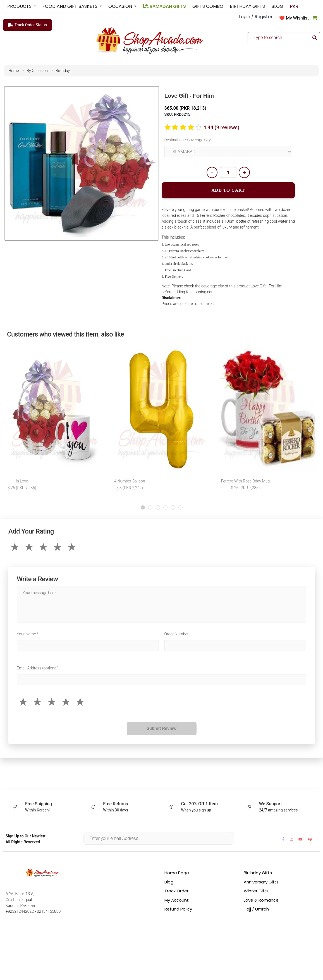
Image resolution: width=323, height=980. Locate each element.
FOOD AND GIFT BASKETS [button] (70, 6)
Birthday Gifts (258, 873)
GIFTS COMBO (208, 6)
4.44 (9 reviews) (221, 127)
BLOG (277, 6)
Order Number (177, 635)
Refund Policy (178, 910)
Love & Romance (261, 901)
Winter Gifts (256, 891)
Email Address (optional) (38, 669)
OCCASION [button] (121, 6)
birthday (63, 71)
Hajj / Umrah (256, 910)
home (14, 71)
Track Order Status (27, 25)
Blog (169, 882)
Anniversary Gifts (261, 882)
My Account (177, 901)
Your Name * (28, 635)
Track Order (176, 891)
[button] (143, 508)
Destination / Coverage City (188, 140)
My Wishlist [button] (297, 18)
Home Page (177, 873)
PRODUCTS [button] (20, 6)
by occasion (37, 71)
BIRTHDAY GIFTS (247, 6)
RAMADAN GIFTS (164, 6)
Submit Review (161, 729)
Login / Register (256, 17)
